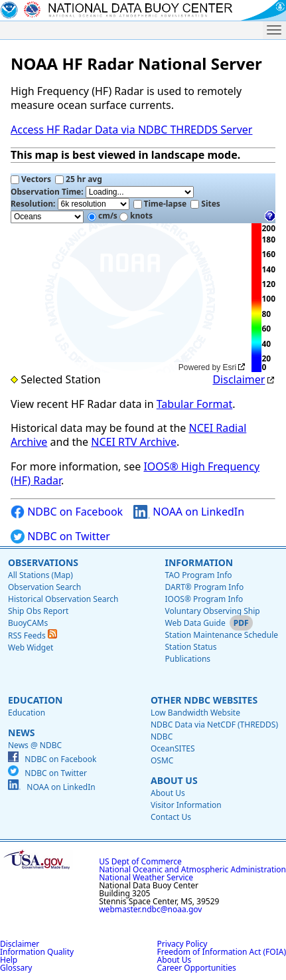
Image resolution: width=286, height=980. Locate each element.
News (21, 733)
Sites (205, 204)
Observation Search (44, 587)
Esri (230, 367)
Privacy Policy (182, 944)
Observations (43, 562)
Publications (187, 659)
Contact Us (171, 817)
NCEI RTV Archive (134, 442)
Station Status (190, 647)
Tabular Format (195, 404)
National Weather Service (146, 877)
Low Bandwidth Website (195, 713)
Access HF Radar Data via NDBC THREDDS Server (131, 130)
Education (35, 700)
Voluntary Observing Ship (212, 611)
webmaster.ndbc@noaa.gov (150, 909)
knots (136, 216)
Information (199, 562)
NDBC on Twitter (60, 537)
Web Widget (31, 647)
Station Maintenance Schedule (221, 635)
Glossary (16, 968)
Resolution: (70, 204)
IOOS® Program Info (204, 599)
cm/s (103, 216)
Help (9, 960)
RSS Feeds (33, 636)
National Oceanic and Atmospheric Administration (192, 869)
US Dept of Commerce (140, 861)
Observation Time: (102, 192)
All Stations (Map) (40, 575)
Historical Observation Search (63, 599)
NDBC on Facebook (67, 512)
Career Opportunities (197, 968)
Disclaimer (239, 379)
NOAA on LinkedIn (189, 512)
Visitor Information (186, 805)
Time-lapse (160, 204)
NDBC (162, 736)
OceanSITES (173, 748)
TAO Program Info (198, 575)
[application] (130, 298)
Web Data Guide (195, 623)
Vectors (31, 179)
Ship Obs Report (38, 611)
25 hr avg (79, 179)
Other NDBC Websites (204, 700)
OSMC (162, 760)
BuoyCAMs (28, 623)
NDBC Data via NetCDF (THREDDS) (214, 725)
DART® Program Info (204, 587)
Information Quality (37, 952)
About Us (174, 780)
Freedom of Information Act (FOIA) (222, 952)
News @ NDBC (35, 745)
